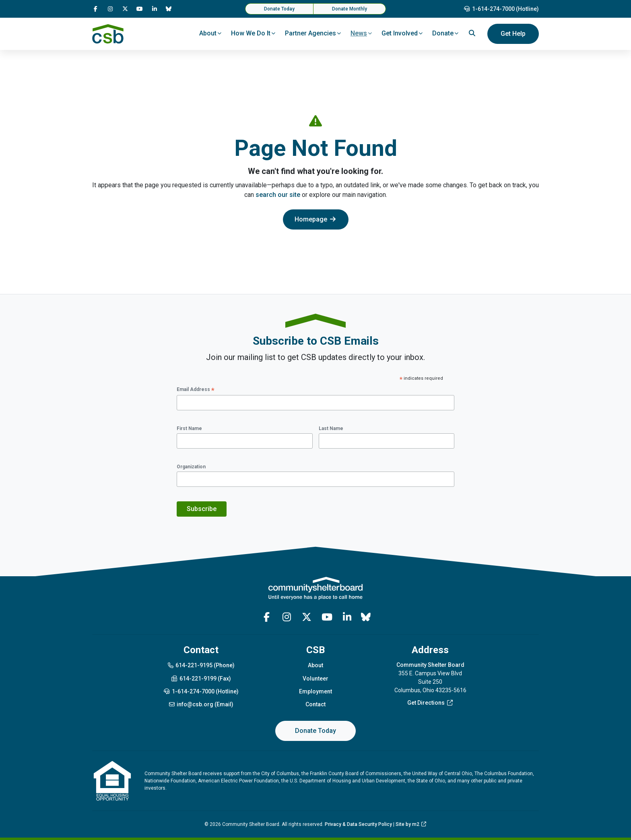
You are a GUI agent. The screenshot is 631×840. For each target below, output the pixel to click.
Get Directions (430, 703)
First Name (189, 428)
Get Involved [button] (400, 33)
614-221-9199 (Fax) (201, 679)
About (315, 665)
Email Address (196, 390)
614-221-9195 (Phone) (201, 665)
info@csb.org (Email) (201, 704)
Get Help (513, 34)
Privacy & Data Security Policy (358, 824)
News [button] (359, 33)
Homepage (316, 219)
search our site (278, 195)
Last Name (331, 428)
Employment (315, 691)
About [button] (208, 33)
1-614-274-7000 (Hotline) (501, 9)
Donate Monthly (350, 9)
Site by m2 (411, 824)
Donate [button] (443, 33)
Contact (315, 704)
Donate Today (279, 9)
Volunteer (315, 679)
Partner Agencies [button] (310, 33)
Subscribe (202, 509)
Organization (191, 467)
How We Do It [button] (251, 33)
